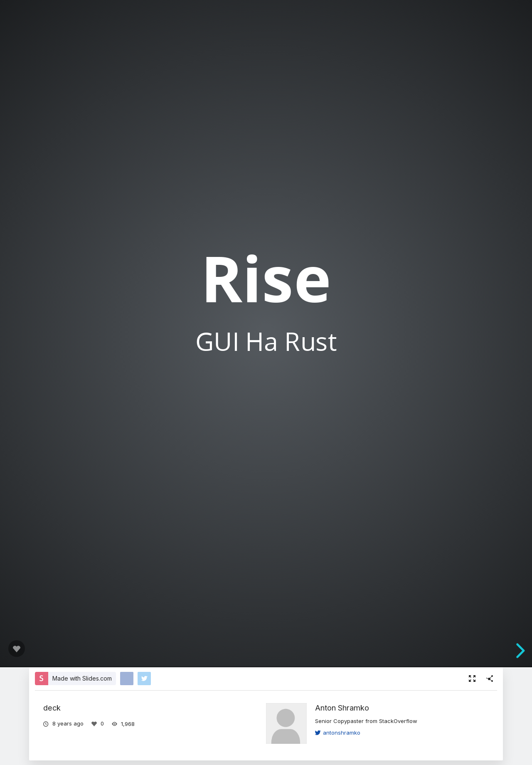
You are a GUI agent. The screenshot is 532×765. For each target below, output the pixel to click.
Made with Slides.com (82, 678)
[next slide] (519, 651)
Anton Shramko (342, 708)
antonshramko (338, 733)
